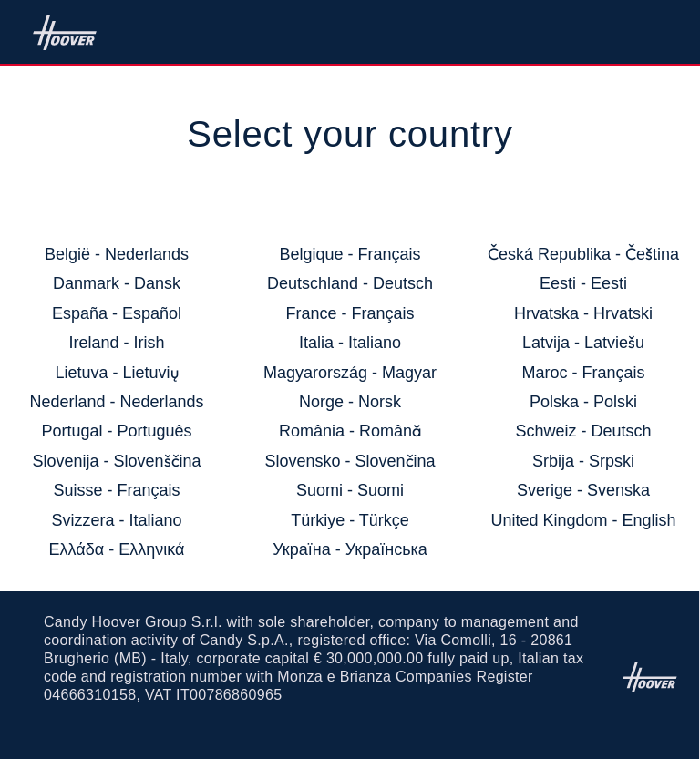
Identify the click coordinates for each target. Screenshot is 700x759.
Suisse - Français (116, 490)
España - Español (117, 313)
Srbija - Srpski (583, 461)
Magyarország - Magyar (350, 373)
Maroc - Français (583, 373)
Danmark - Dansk (117, 283)
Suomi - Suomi (350, 490)
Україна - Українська (350, 549)
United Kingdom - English (583, 520)
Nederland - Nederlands (116, 402)
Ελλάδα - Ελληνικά (117, 549)
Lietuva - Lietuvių (116, 373)
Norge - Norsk (350, 402)
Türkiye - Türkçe (350, 520)
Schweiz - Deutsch (583, 431)
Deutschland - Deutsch (350, 283)
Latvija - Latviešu (583, 343)
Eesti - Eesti (583, 283)
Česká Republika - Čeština (583, 254)
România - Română (350, 431)
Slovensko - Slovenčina (350, 461)
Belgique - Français (350, 254)
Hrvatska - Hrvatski (583, 313)
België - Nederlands (117, 254)
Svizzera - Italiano (116, 520)
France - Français (350, 313)
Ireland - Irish (116, 343)
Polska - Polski (583, 402)
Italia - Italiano (350, 343)
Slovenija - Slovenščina (116, 461)
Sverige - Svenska (583, 490)
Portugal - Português (116, 431)
